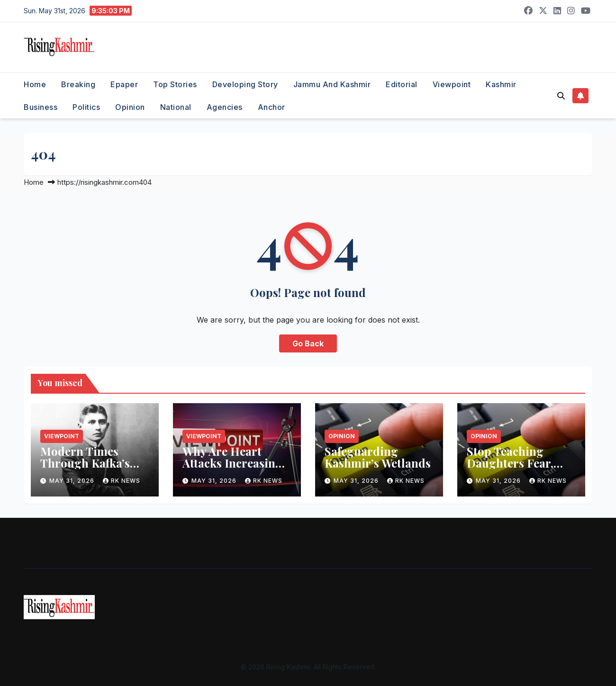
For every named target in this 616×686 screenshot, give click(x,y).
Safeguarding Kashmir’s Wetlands (378, 457)
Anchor (272, 107)
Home (35, 84)
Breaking (78, 84)
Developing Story (245, 84)
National (176, 107)
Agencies (225, 107)
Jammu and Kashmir (332, 84)
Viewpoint (452, 84)
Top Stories (175, 84)
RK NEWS (122, 481)
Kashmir (501, 84)
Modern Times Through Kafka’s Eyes (85, 463)
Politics (86, 107)
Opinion (130, 107)
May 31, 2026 (73, 481)
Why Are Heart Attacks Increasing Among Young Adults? (232, 469)
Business (41, 107)
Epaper (124, 84)
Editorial (402, 84)
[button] (561, 96)
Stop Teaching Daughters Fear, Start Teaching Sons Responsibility (521, 469)
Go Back (308, 343)
